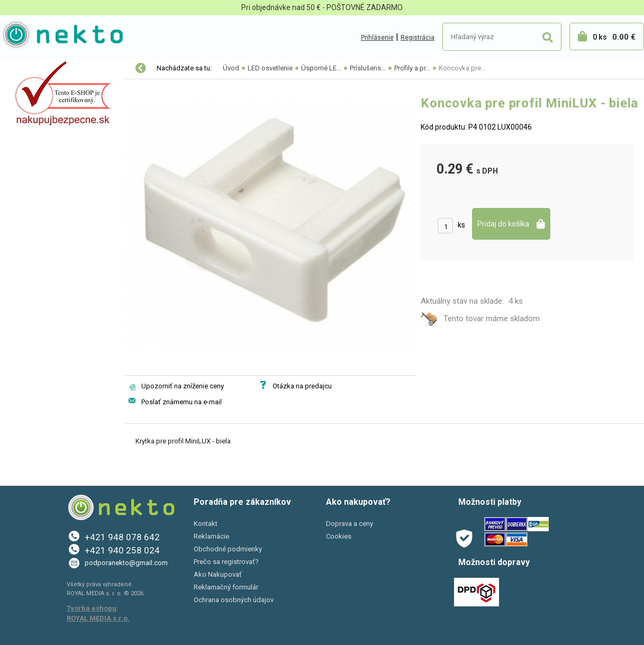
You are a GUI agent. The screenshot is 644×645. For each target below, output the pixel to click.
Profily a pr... (412, 68)
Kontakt (206, 524)
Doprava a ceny (350, 524)
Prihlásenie (377, 38)
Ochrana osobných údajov (234, 600)
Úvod (231, 68)
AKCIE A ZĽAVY (36, 202)
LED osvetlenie (36, 69)
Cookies (339, 536)
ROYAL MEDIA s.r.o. (98, 618)
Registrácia (418, 38)
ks (461, 225)
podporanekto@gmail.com (126, 563)
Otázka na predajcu (302, 386)
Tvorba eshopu (92, 608)
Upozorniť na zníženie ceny (183, 386)
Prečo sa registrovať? (226, 562)
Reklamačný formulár (226, 587)
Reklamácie (211, 536)
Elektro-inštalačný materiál (57, 91)
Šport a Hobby (33, 180)
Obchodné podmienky (228, 549)
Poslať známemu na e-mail (182, 402)
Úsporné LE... (321, 68)
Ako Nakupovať (218, 574)
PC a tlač (26, 158)
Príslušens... (368, 68)
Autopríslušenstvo (42, 113)
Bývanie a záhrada (42, 135)
